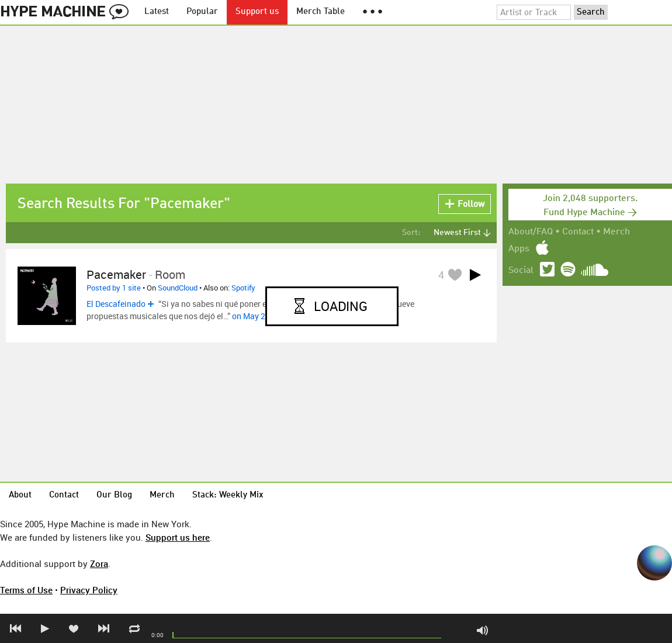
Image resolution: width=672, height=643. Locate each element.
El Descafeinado (116, 304)
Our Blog (114, 495)
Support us (257, 12)
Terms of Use (26, 590)
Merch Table (321, 12)
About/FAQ (531, 232)
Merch (616, 232)
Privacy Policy (89, 590)
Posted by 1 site (114, 288)
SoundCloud (178, 288)
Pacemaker (116, 274)
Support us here (178, 537)
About (20, 495)
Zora (99, 564)
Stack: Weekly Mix (228, 495)
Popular (202, 12)
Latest (157, 12)
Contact (578, 232)
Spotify (243, 288)
